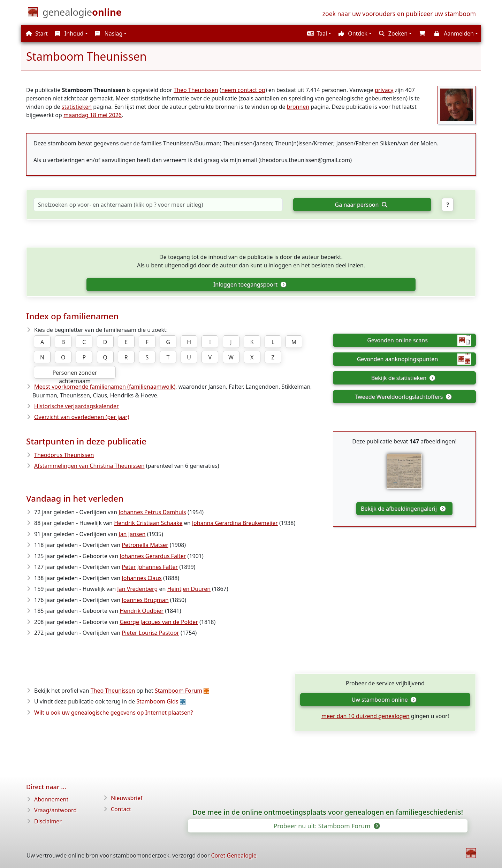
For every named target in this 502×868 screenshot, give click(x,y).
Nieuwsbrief (127, 798)
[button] (318, 33)
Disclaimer (48, 821)
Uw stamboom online (384, 700)
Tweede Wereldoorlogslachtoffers (403, 397)
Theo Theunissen (196, 90)
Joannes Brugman (145, 600)
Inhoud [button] (69, 33)
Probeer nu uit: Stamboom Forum (326, 826)
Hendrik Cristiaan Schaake (148, 523)
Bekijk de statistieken (403, 378)
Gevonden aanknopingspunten (414, 359)
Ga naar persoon (361, 205)
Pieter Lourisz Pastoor (150, 633)
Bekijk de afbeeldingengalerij (403, 509)
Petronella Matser (145, 545)
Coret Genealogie (234, 855)
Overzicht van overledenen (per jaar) (82, 417)
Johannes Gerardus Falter (153, 556)
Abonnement (51, 799)
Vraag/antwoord (55, 810)
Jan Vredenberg (137, 589)
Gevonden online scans (419, 340)
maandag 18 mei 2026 (93, 115)
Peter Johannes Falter (150, 567)
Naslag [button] (109, 33)
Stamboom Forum (178, 691)
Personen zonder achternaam (75, 374)
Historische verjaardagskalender (77, 406)
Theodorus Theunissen (64, 455)
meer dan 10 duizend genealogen (366, 716)
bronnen (298, 107)
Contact (121, 809)
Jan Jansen (132, 534)
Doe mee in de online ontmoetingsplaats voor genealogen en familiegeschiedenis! (328, 812)
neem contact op (243, 90)
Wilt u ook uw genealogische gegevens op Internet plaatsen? (114, 713)
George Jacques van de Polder (159, 622)
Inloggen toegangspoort (250, 284)
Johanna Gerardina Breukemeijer (235, 523)
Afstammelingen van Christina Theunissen (89, 466)
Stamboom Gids (157, 701)
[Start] (82, 14)
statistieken (77, 107)
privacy (384, 90)
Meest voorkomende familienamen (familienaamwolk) (105, 387)
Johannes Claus (142, 578)
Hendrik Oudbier (142, 611)
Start (37, 33)
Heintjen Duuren (189, 589)
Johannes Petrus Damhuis (152, 512)
